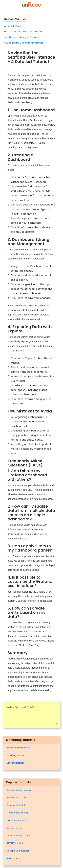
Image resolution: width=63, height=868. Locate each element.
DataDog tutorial (15, 755)
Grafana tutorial (15, 763)
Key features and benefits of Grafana (23, 32)
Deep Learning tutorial (19, 836)
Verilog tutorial (15, 828)
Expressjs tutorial (16, 805)
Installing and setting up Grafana (21, 37)
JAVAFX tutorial (15, 843)
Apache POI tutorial (17, 798)
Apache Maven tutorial (19, 790)
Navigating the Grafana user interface (24, 43)
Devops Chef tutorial (18, 851)
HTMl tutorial (13, 858)
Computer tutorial (16, 820)
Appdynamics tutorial (18, 748)
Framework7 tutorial (17, 813)
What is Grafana (13, 26)
